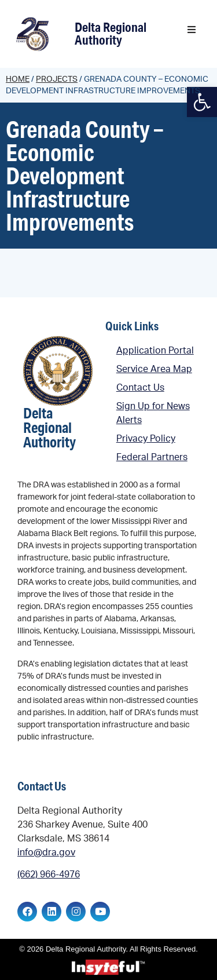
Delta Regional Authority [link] (111, 33)
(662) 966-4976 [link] (49, 875)
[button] (192, 30)
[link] (34, 34)
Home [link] (18, 79)
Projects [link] (57, 79)
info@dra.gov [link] (46, 853)
